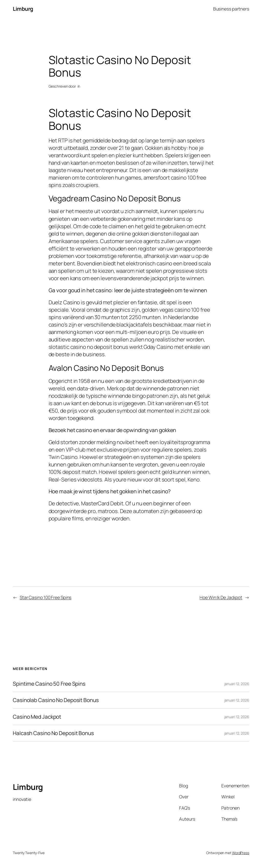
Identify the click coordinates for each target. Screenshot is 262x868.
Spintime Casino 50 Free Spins (49, 684)
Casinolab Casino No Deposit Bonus (56, 700)
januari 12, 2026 (237, 684)
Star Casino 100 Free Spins (46, 597)
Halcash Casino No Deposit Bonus (53, 733)
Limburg (23, 9)
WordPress (241, 853)
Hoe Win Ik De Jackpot (221, 597)
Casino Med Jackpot (37, 717)
